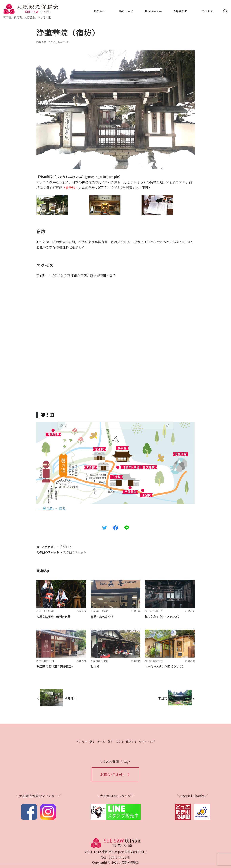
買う (110, 742)
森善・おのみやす (102, 616)
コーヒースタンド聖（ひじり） (165, 666)
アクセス (82, 742)
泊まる (120, 742)
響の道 (67, 547)
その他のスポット (75, 552)
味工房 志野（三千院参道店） (55, 666)
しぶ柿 (95, 666)
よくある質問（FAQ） (116, 762)
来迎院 (162, 698)
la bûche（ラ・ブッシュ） (163, 616)
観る (92, 742)
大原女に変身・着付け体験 (54, 616)
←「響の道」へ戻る (51, 508)
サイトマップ (147, 742)
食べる (101, 742)
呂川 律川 (70, 698)
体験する (131, 742)
